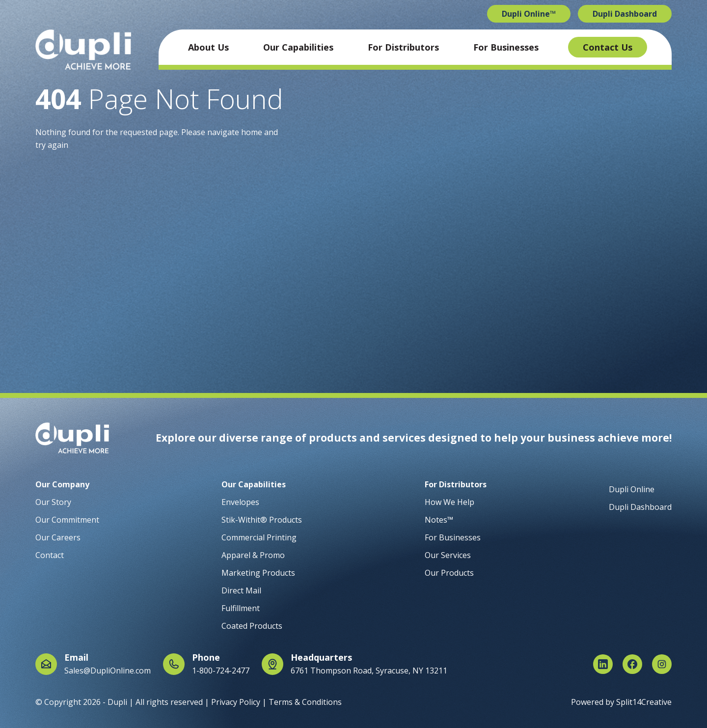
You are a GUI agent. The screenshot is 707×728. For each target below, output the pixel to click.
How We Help (449, 502)
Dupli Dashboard (625, 14)
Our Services (448, 555)
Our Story (53, 502)
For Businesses (506, 47)
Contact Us (608, 47)
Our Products (449, 573)
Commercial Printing (259, 537)
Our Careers (58, 537)
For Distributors (403, 47)
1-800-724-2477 (221, 671)
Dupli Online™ (529, 14)
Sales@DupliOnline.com (108, 671)
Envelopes (240, 502)
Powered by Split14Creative (621, 702)
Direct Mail (241, 590)
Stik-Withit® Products (262, 520)
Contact (50, 555)
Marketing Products (258, 573)
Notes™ (439, 520)
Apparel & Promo (253, 555)
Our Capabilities (298, 47)
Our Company (62, 484)
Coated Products (252, 626)
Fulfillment (241, 608)
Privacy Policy (236, 702)
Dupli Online (632, 489)
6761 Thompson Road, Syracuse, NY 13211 (369, 671)
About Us (208, 47)
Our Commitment (67, 520)
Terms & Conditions (305, 702)
